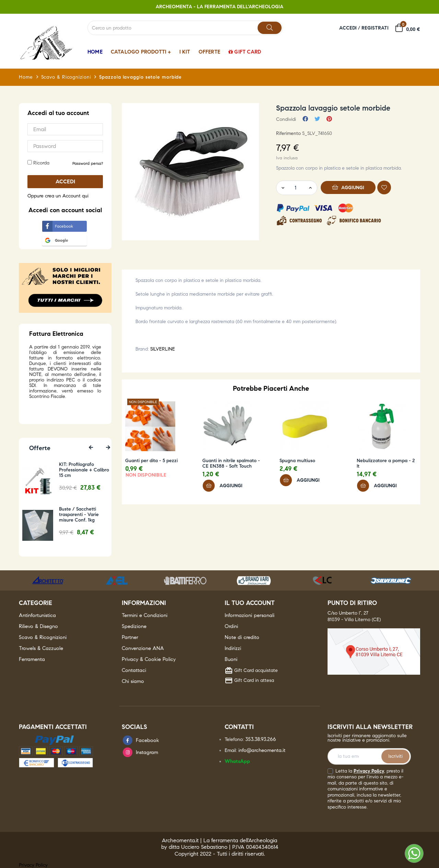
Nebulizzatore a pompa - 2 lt (386, 464)
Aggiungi (348, 187)
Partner (130, 637)
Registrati (375, 28)
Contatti (239, 727)
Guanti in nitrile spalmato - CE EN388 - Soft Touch (231, 464)
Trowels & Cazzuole (41, 648)
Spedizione (134, 626)
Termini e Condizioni (145, 615)
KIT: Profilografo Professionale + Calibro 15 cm (85, 470)
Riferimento (288, 133)
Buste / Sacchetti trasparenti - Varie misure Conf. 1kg (80, 515)
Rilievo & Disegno (38, 626)
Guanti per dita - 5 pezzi (151, 461)
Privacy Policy (369, 771)
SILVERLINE (163, 349)
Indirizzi (233, 648)
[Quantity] (295, 188)
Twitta (317, 119)
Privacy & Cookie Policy (149, 659)
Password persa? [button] (88, 163)
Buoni (231, 659)
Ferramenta (32, 659)
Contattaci (134, 670)
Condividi (305, 119)
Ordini (231, 626)
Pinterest (329, 119)
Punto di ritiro (352, 603)
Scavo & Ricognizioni (43, 637)
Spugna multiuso (297, 461)
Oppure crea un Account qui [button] (58, 196)
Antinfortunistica (37, 615)
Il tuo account (250, 603)
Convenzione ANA (143, 648)
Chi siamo (133, 681)
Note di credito (242, 637)
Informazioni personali (250, 615)
